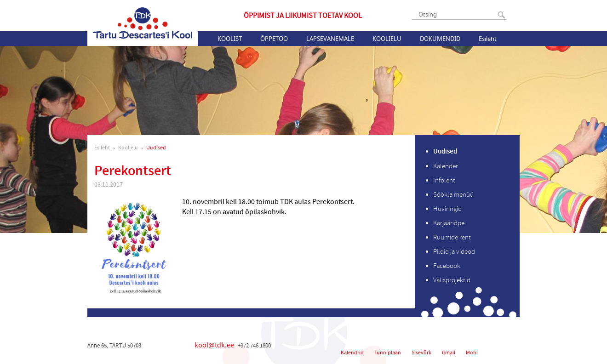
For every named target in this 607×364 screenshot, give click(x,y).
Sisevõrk (421, 353)
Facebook (447, 266)
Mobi (472, 353)
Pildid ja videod (454, 252)
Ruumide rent (452, 237)
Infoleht (444, 180)
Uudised (156, 148)
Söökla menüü (453, 195)
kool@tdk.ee (214, 345)
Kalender (446, 166)
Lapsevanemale (330, 39)
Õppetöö (274, 39)
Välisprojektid (452, 280)
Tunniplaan (388, 353)
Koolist (230, 39)
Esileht (488, 39)
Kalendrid (352, 353)
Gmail (449, 353)
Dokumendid (440, 39)
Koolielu (387, 39)
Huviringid (447, 209)
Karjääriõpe (449, 223)
